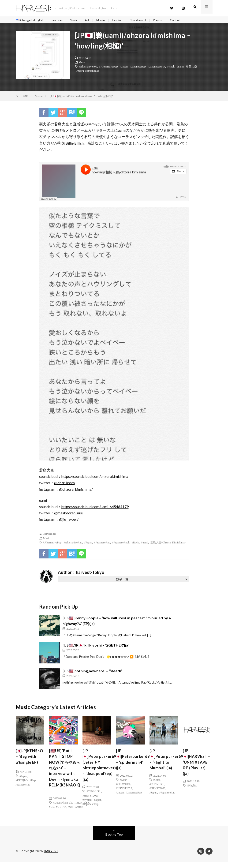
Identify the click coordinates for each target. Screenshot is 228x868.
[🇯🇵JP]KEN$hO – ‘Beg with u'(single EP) (29, 762)
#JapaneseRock (157, 68)
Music (79, 20)
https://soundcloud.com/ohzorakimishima (95, 478)
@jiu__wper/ (69, 521)
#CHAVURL (94, 796)
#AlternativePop (88, 68)
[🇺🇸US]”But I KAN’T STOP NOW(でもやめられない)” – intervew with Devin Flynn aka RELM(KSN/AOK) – (66, 775)
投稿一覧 (122, 581)
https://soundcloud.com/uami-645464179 (95, 508)
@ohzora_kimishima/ (76, 491)
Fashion (125, 20)
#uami (180, 68)
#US (51, 813)
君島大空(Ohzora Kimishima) (168, 544)
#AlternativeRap (108, 68)
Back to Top (114, 841)
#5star (123, 784)
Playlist (167, 20)
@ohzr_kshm (64, 484)
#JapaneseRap (138, 68)
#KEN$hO (22, 788)
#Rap (33, 788)
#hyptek (87, 805)
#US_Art (61, 813)
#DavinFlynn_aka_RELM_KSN (71, 809)
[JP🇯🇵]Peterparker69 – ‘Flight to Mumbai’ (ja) (168, 762)
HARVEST (51, 857)
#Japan (124, 68)
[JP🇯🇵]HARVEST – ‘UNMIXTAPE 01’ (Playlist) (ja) (196, 769)
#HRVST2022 (124, 792)
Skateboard (146, 20)
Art (93, 20)
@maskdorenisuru (69, 514)
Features (61, 20)
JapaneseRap (23, 792)
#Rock (171, 68)
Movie (107, 20)
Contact (186, 20)
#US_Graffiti (76, 813)
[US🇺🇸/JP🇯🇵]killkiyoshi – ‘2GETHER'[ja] (96, 647)
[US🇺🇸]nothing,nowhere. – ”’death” (92, 672)
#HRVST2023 (90, 801)
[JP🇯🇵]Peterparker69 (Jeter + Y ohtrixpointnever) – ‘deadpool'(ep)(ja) (101, 769)
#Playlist (192, 796)
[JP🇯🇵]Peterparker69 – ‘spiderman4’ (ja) (134, 762)
